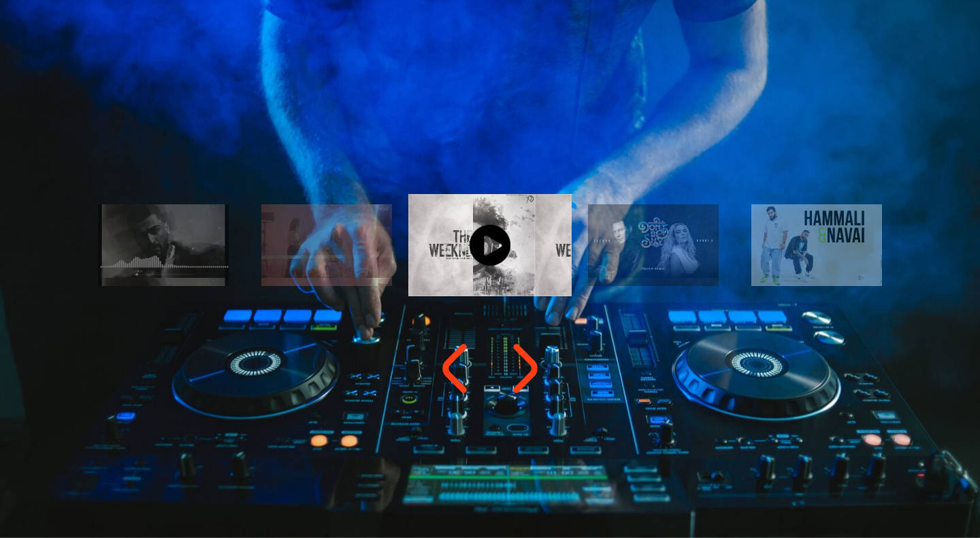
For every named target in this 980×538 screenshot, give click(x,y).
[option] (490, 245)
